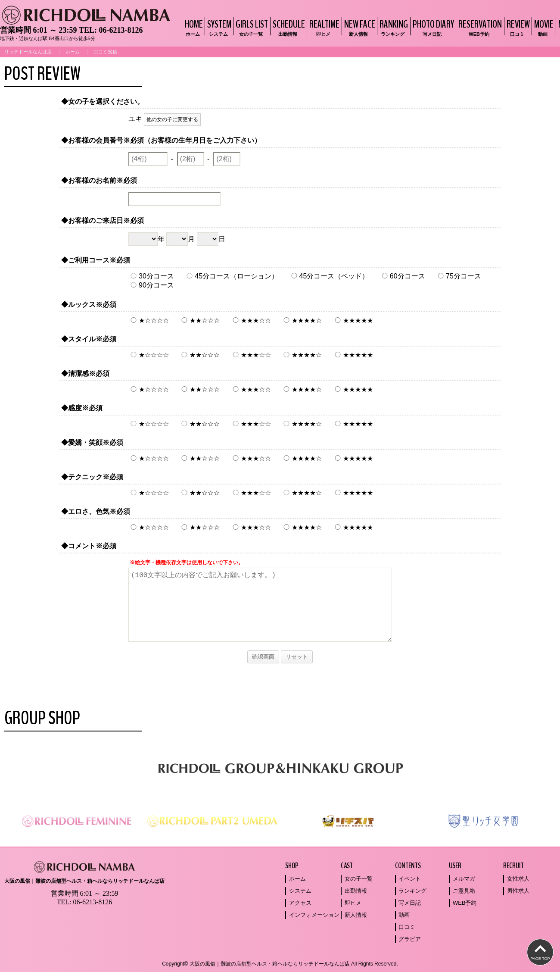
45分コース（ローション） (231, 276)
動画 (404, 915)
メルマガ (464, 879)
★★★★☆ (302, 320)
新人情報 (356, 915)
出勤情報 (356, 891)
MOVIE (543, 27)
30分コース (151, 276)
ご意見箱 (464, 891)
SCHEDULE (288, 27)
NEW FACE (359, 27)
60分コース (402, 276)
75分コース (458, 276)
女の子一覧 (359, 879)
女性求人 (518, 879)
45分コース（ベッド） (329, 276)
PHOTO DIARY (432, 27)
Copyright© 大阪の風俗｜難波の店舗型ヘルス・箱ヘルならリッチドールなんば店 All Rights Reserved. (280, 964)
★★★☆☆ (251, 320)
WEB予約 (465, 903)
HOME (193, 27)
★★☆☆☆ (199, 320)
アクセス (300, 903)
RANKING (393, 27)
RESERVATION (479, 27)
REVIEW (517, 27)
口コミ (407, 927)
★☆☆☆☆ (149, 320)
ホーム (73, 52)
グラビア (410, 939)
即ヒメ (353, 903)
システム (300, 891)
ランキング (412, 891)
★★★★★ (353, 320)
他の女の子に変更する (172, 119)
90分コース (151, 285)
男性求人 (518, 891)
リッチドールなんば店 (28, 52)
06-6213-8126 (121, 30)
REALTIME (323, 27)
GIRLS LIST (251, 27)
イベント (410, 879)
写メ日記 (410, 903)
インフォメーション (314, 915)
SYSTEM (218, 27)
